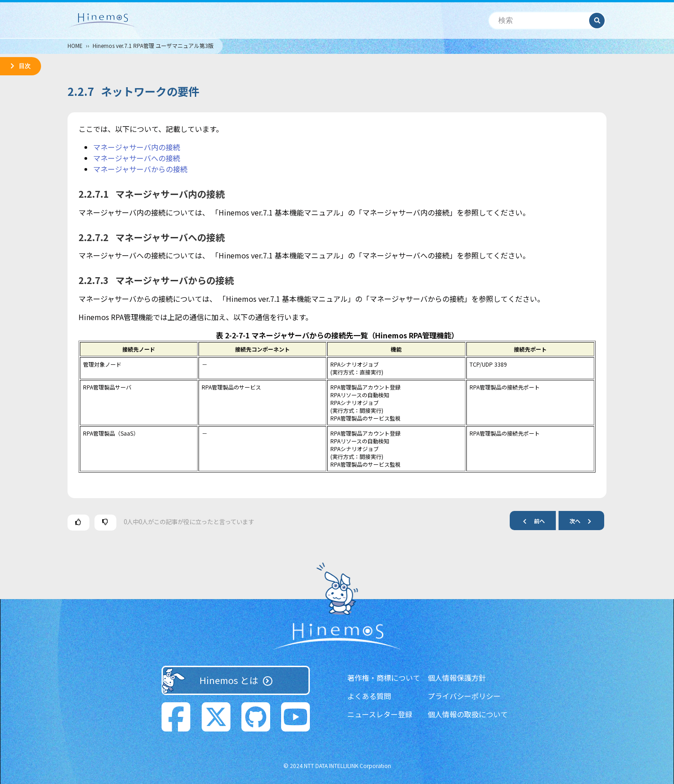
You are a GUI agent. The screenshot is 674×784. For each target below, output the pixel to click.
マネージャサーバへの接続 (137, 158)
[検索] (539, 21)
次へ (584, 521)
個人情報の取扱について (468, 714)
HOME (75, 45)
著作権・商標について (384, 678)
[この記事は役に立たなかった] (105, 523)
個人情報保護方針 (457, 678)
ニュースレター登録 (380, 714)
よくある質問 (369, 696)
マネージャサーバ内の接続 (137, 147)
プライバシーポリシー (464, 696)
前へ (530, 521)
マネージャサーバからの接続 (140, 169)
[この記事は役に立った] (78, 523)
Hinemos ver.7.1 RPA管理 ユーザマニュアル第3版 (153, 45)
